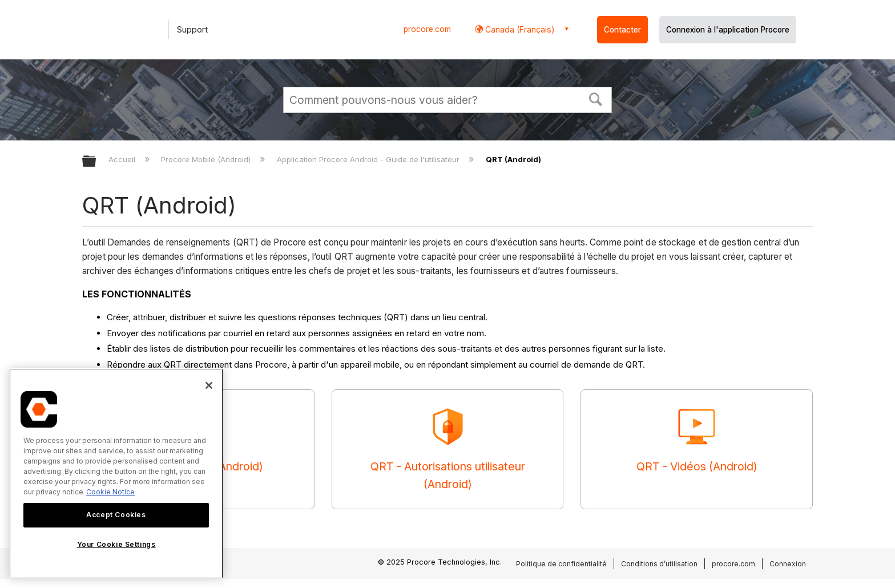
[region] (116, 474)
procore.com (427, 29)
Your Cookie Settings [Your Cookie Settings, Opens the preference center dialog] (116, 544)
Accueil (123, 159)
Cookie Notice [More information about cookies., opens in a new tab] (110, 492)
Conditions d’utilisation (659, 564)
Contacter (622, 30)
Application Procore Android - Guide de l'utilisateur (369, 159)
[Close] (209, 385)
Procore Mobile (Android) (207, 159)
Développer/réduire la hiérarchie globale (96, 162)
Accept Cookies (116, 515)
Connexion (788, 564)
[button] (596, 98)
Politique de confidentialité (561, 564)
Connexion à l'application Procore (728, 30)
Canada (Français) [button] (519, 29)
